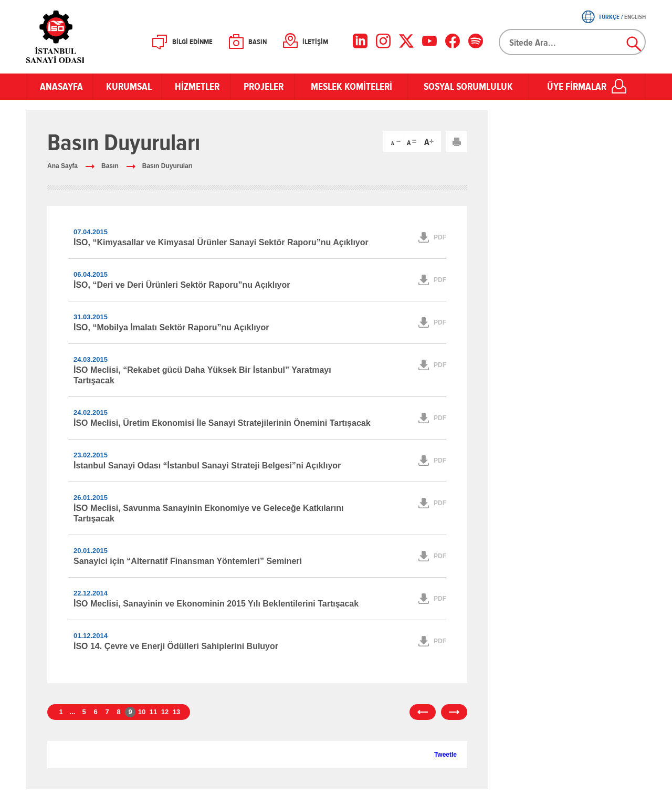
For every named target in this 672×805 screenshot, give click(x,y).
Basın (110, 166)
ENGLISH (635, 17)
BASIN (258, 42)
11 (153, 712)
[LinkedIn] (360, 41)
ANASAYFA (60, 87)
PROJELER (262, 87)
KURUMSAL (127, 87)
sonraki (454, 712)
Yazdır (457, 142)
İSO (83, 37)
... (73, 712)
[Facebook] (453, 41)
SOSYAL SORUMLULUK (468, 87)
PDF (440, 237)
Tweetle (445, 755)
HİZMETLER (196, 87)
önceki (423, 712)
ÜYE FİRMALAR (577, 87)
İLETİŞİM (315, 42)
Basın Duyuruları (167, 166)
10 (142, 712)
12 (165, 712)
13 (176, 712)
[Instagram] (383, 41)
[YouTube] (429, 41)
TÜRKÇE (609, 17)
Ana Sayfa (62, 166)
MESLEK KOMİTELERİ (351, 87)
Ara (634, 44)
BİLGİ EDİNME (192, 42)
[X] (406, 41)
